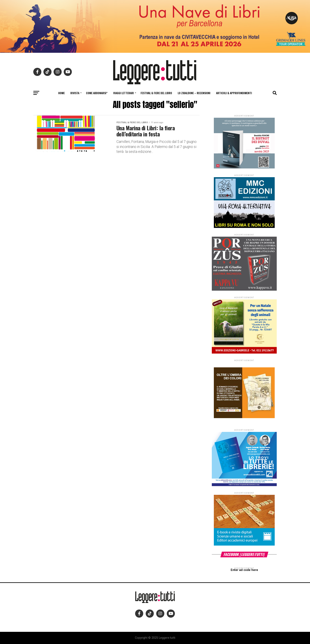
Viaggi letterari (124, 93)
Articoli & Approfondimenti (234, 93)
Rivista (75, 93)
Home (61, 93)
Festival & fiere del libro (156, 93)
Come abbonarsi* (97, 93)
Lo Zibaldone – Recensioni (194, 93)
